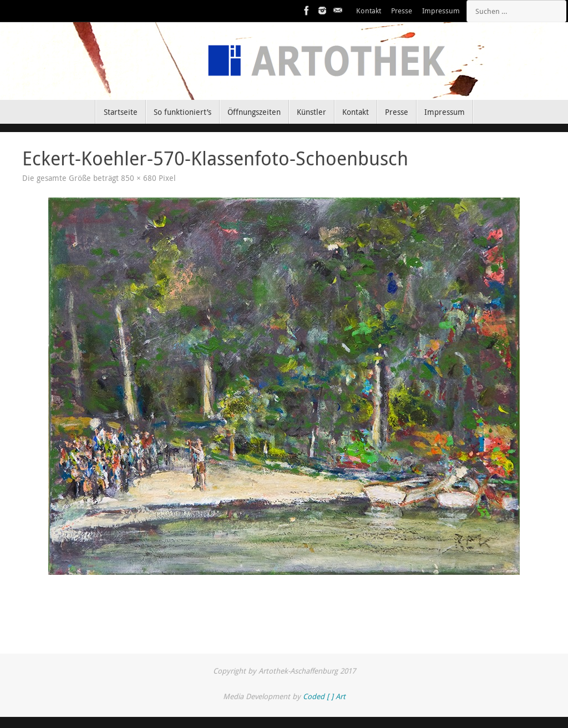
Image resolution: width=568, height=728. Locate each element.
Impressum (441, 11)
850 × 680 (139, 178)
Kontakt (369, 11)
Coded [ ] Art (324, 696)
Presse (402, 11)
